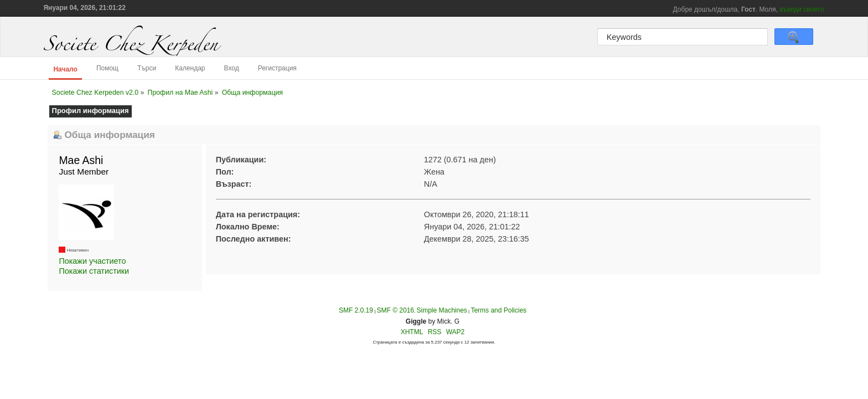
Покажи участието (92, 261)
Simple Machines (441, 310)
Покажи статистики (94, 271)
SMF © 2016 (395, 310)
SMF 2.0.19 (356, 310)
